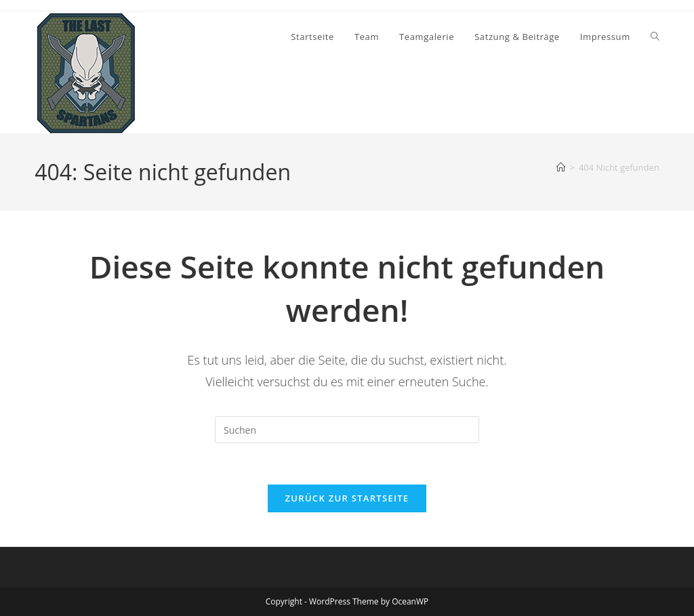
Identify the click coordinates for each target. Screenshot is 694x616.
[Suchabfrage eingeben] (347, 430)
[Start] (561, 167)
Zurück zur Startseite (347, 498)
